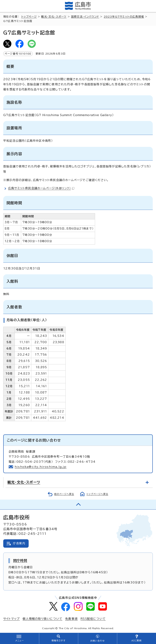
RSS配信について (93, 619)
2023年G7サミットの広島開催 (124, 17)
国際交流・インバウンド (85, 17)
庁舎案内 (19, 543)
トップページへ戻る (97, 494)
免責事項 (71, 619)
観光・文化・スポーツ (54, 17)
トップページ (29, 17)
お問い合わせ (97, 641)
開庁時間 (20, 560)
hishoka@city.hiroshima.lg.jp (41, 467)
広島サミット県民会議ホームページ (41, 188)
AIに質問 (137, 641)
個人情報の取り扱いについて (42, 619)
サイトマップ (11, 619)
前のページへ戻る (64, 494)
